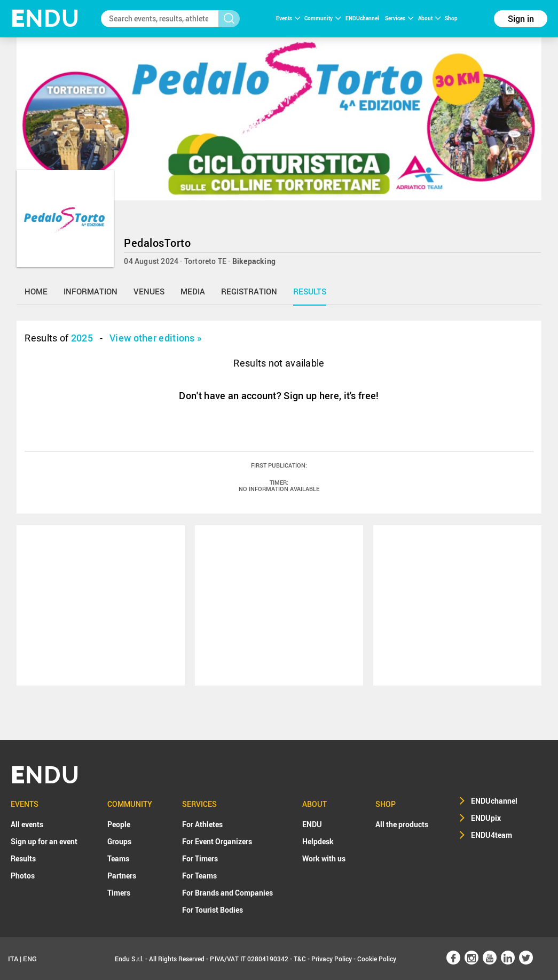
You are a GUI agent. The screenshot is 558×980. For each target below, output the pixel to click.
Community (323, 18)
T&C (300, 959)
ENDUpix (486, 818)
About (429, 18)
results (310, 291)
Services (399, 18)
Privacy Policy (332, 959)
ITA (13, 959)
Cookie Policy (377, 959)
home (36, 291)
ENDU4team (492, 835)
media (193, 291)
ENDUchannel (363, 18)
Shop (451, 18)
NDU (45, 18)
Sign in (521, 19)
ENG (30, 959)
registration (249, 291)
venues (149, 291)
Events (288, 18)
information (91, 291)
